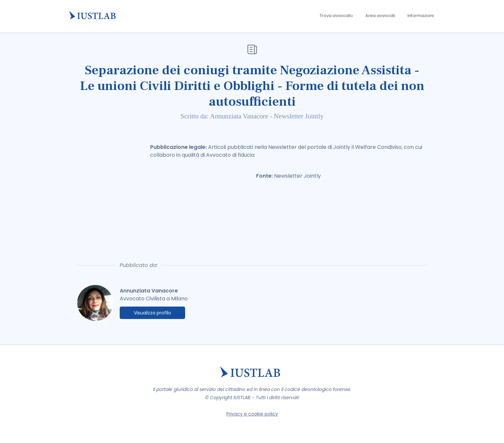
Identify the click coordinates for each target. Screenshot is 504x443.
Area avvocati (380, 16)
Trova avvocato (336, 16)
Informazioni (421, 16)
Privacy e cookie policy (252, 414)
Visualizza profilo (152, 313)
